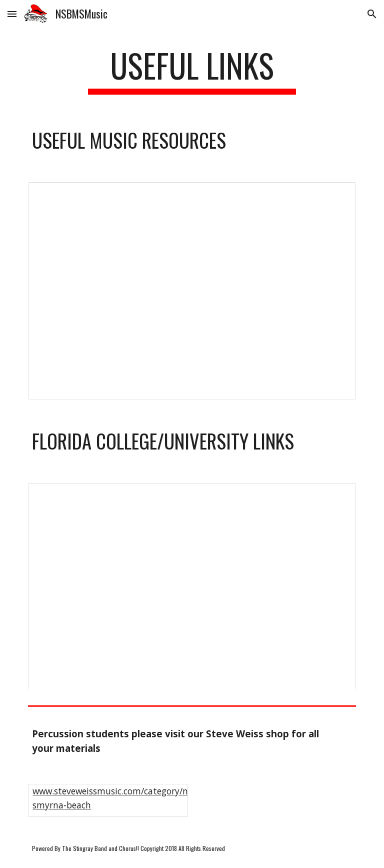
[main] (192, 70)
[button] (12, 14)
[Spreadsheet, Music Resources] (192, 291)
